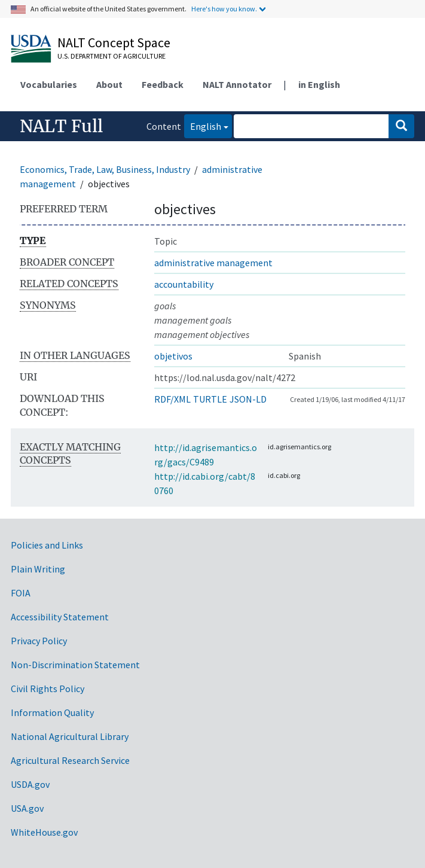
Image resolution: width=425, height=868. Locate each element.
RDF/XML (172, 399)
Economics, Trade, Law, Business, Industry (105, 169)
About (109, 84)
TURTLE (210, 399)
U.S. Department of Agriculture (111, 56)
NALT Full (61, 126)
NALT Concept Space (114, 42)
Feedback (163, 84)
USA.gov (27, 808)
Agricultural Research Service (70, 760)
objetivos (173, 356)
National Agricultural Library (70, 736)
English (203, 125)
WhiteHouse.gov (44, 832)
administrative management (213, 263)
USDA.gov (30, 784)
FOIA (21, 593)
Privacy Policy (39, 641)
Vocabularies (49, 84)
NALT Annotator (237, 84)
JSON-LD (248, 399)
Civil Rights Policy (48, 689)
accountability (184, 284)
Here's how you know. (224, 9)
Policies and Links (47, 545)
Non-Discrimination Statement (75, 665)
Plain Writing (38, 569)
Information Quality (52, 712)
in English (319, 84)
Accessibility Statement (60, 617)
